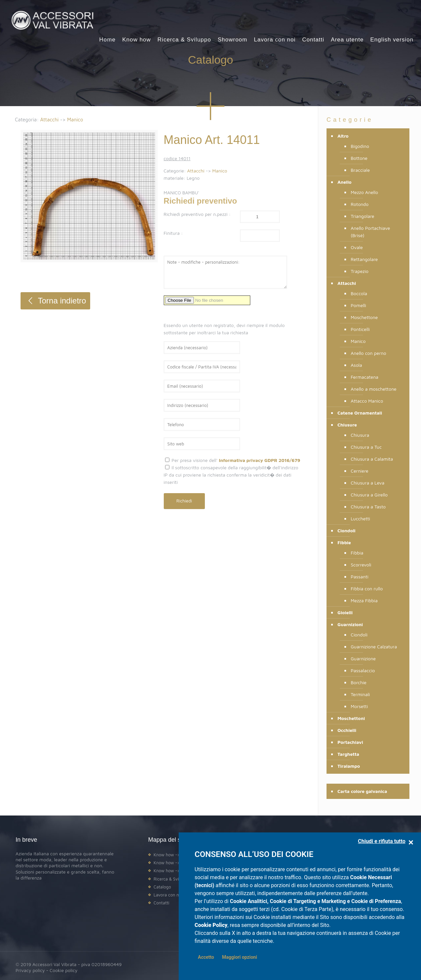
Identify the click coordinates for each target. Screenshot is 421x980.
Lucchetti (360, 519)
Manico (75, 120)
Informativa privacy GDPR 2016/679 (259, 460)
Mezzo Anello (364, 192)
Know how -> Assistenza (178, 871)
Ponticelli (360, 329)
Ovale (357, 247)
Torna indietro (55, 301)
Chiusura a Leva (368, 483)
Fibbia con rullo (367, 588)
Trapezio (360, 271)
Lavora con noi (168, 895)
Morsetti (359, 706)
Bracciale (360, 170)
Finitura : (173, 233)
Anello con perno (368, 353)
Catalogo (162, 887)
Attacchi (49, 120)
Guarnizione (363, 658)
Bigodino (360, 146)
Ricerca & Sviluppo (172, 879)
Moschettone (364, 317)
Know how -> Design (174, 855)
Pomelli (358, 305)
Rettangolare (364, 259)
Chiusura (360, 435)
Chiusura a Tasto (368, 507)
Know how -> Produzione (178, 863)
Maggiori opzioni (240, 957)
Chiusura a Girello (369, 495)
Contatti (161, 903)
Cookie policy (64, 970)
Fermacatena (364, 377)
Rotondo (360, 204)
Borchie (359, 682)
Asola (356, 365)
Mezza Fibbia (364, 600)
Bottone (359, 158)
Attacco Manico (367, 401)
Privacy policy (30, 970)
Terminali (360, 694)
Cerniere (360, 471)
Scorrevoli (361, 565)
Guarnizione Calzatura (374, 647)
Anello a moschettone (374, 389)
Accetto (206, 957)
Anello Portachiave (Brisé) (370, 232)
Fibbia (357, 553)
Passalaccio (363, 670)
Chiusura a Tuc (366, 447)
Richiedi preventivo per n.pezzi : (197, 214)
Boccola (359, 293)
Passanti (360, 577)
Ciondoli (359, 635)
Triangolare (362, 216)
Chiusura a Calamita (372, 459)
